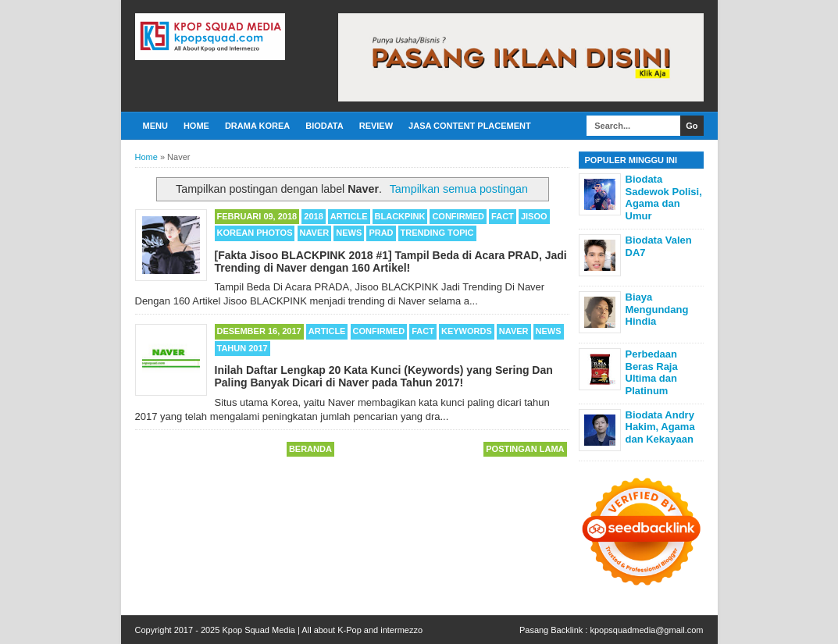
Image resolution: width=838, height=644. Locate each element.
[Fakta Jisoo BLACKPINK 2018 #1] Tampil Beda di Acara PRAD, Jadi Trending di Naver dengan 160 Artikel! (391, 262)
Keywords (467, 331)
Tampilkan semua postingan (459, 189)
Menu (155, 126)
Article (349, 216)
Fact (503, 216)
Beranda (310, 449)
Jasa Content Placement (470, 126)
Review (376, 126)
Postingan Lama (525, 449)
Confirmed (458, 216)
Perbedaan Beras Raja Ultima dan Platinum (652, 372)
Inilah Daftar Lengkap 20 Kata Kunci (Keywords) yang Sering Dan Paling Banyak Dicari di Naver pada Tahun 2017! (384, 376)
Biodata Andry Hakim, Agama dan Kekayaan (660, 427)
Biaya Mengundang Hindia (657, 309)
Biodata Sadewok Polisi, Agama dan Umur (664, 197)
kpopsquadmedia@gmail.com (646, 630)
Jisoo (534, 216)
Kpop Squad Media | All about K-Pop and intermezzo (322, 630)
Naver (315, 233)
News (349, 233)
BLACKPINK (400, 216)
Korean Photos (255, 233)
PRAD (381, 233)
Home (196, 126)
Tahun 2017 (242, 348)
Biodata (324, 126)
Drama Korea (257, 126)
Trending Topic (437, 233)
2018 (313, 216)
